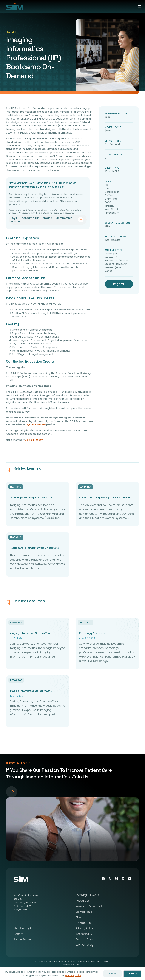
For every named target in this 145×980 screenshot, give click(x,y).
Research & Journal (89, 906)
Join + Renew (22, 940)
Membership (84, 912)
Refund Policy (84, 945)
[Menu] (138, 7)
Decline (132, 974)
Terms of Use (84, 940)
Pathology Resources (92, 633)
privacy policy (73, 975)
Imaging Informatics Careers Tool (30, 633)
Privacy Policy (85, 929)
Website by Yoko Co (72, 965)
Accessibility (84, 934)
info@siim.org (21, 909)
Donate (18, 934)
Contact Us (83, 923)
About (80, 918)
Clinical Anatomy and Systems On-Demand (105, 497)
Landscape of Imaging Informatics (31, 497)
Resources (83, 901)
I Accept (113, 974)
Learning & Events (87, 895)
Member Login (23, 929)
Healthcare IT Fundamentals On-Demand (34, 548)
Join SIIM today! (34, 440)
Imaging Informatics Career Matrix (31, 691)
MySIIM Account (36, 425)
